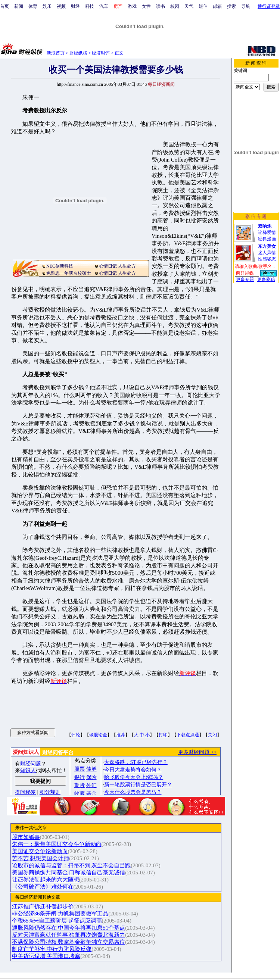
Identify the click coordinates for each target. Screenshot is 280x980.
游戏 (132, 6)
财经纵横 (78, 53)
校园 (175, 6)
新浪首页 (56, 53)
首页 (4, 6)
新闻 (19, 6)
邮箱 (217, 6)
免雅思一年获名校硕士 (69, 273)
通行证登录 (269, 6)
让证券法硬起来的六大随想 (46, 880)
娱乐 (47, 6)
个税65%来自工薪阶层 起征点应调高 (57, 921)
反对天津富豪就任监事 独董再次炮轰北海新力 (69, 935)
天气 (189, 6)
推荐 (121, 735)
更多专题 (245, 280)
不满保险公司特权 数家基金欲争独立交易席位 (69, 942)
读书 (161, 6)
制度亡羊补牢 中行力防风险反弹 (52, 949)
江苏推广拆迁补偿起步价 (43, 906)
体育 (33, 6)
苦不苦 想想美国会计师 (41, 858)
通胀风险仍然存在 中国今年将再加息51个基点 (69, 928)
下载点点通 (188, 735)
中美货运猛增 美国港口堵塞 (46, 956)
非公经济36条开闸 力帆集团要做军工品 (60, 914)
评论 (76, 735)
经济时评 (101, 53)
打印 (163, 735)
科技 (90, 6)
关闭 (212, 735)
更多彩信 (266, 280)
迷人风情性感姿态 (267, 253)
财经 (75, 6)
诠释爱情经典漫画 (267, 232)
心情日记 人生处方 (117, 266)
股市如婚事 (26, 837)
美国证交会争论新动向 (40, 851)
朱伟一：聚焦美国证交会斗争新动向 (57, 844)
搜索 (231, 6)
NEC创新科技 (60, 266)
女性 (146, 6)
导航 (246, 6)
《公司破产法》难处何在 (43, 887)
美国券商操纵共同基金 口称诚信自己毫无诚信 (69, 873)
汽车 (104, 6)
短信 (203, 6)
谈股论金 (98, 735)
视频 (61, 6)
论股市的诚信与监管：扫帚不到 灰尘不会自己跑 (71, 865)
